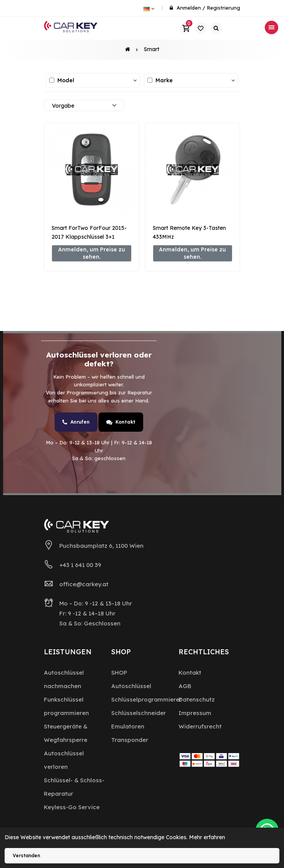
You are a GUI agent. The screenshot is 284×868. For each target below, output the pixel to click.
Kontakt (121, 422)
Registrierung (223, 8)
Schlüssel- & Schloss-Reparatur (74, 787)
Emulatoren (128, 726)
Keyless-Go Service (72, 807)
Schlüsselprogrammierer (146, 699)
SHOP (119, 673)
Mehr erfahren (207, 837)
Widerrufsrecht (200, 726)
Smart (152, 49)
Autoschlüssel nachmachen (64, 679)
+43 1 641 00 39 (80, 565)
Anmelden (189, 8)
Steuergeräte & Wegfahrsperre (66, 733)
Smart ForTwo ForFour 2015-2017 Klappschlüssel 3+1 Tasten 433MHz (89, 237)
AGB (185, 686)
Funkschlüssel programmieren (66, 706)
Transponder (130, 740)
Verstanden (26, 856)
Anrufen (76, 422)
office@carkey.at (84, 584)
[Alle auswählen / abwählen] (52, 80)
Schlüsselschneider (139, 713)
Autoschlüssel (131, 686)
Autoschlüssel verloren (64, 760)
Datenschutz (197, 699)
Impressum (195, 713)
